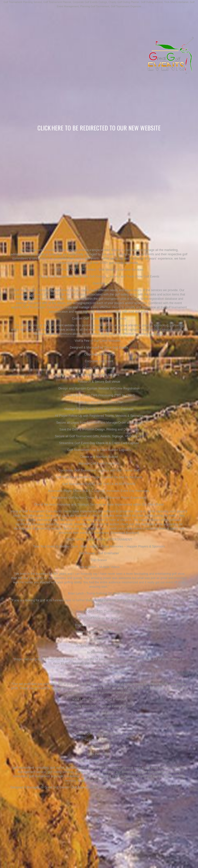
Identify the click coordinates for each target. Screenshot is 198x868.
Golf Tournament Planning (89, 787)
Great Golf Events (57, 787)
